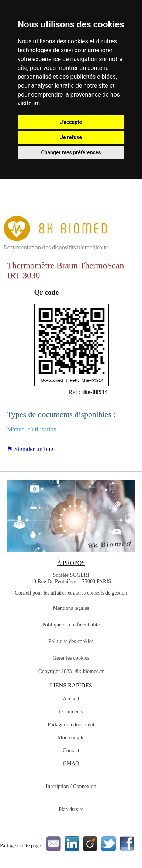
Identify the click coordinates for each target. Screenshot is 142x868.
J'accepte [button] (71, 122)
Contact (71, 750)
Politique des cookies (71, 641)
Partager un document (71, 724)
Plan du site (71, 809)
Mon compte (71, 737)
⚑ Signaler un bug (30, 449)
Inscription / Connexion (71, 786)
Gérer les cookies (71, 658)
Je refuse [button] (71, 137)
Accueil (71, 699)
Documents (71, 711)
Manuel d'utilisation (32, 429)
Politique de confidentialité (71, 625)
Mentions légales (71, 608)
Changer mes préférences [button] (71, 152)
